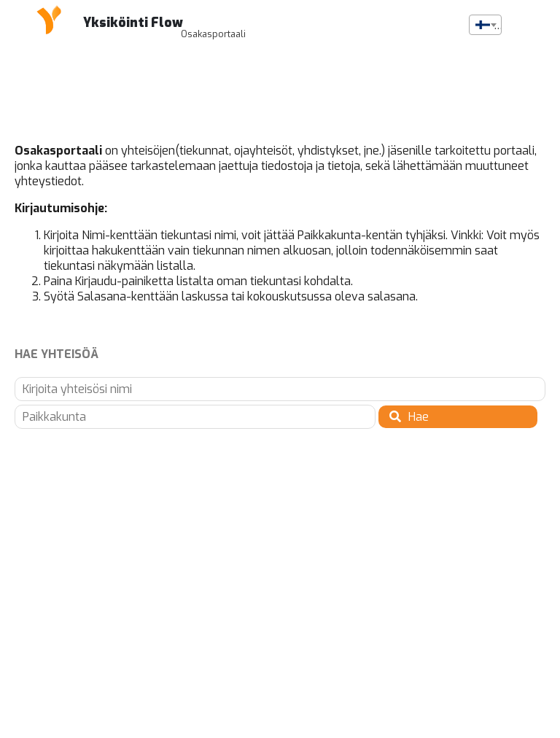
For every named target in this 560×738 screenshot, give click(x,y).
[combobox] (485, 25)
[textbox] (485, 26)
